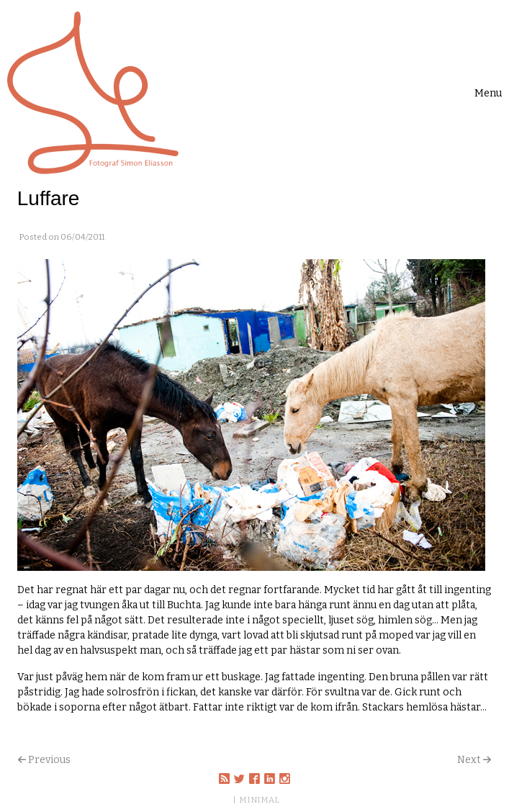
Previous (49, 760)
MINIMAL (259, 800)
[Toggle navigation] (488, 93)
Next (469, 760)
